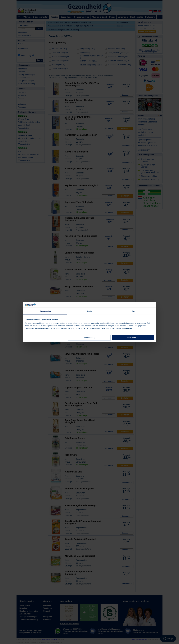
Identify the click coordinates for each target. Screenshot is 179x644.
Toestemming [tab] (45, 311)
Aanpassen (89, 338)
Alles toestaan (133, 338)
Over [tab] (134, 311)
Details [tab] (89, 311)
